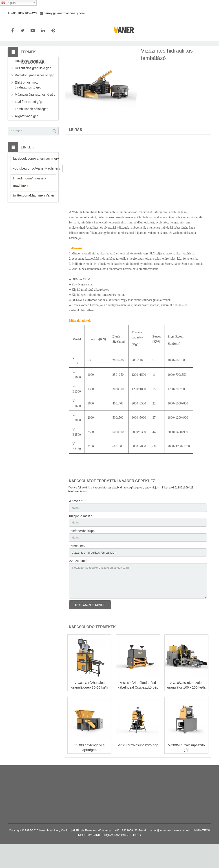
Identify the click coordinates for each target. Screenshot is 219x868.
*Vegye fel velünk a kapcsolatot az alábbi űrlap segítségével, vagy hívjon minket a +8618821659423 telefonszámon (131, 508)
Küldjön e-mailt (90, 628)
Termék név (77, 567)
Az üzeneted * (79, 582)
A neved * (76, 520)
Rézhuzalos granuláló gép (33, 87)
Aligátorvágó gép (27, 135)
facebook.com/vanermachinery (36, 177)
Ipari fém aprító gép (28, 121)
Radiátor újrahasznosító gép (34, 94)
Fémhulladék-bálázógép (32, 128)
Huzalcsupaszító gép (29, 80)
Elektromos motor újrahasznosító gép (28, 104)
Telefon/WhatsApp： (83, 551)
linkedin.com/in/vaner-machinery (29, 201)
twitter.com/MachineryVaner (34, 214)
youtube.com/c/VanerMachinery (37, 187)
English (8, 3)
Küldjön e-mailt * (80, 536)
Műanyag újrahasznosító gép (35, 113)
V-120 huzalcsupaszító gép (138, 769)
